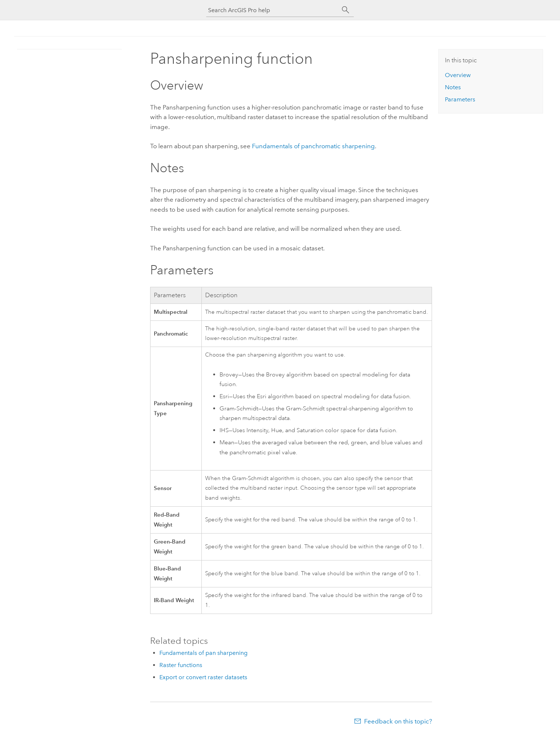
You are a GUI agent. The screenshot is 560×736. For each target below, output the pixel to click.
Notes (453, 87)
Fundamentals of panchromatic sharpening (313, 146)
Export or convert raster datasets (203, 677)
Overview (458, 75)
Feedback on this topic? (398, 721)
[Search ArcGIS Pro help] (273, 10)
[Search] (346, 10)
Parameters (460, 99)
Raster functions (181, 665)
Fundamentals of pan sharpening (203, 653)
